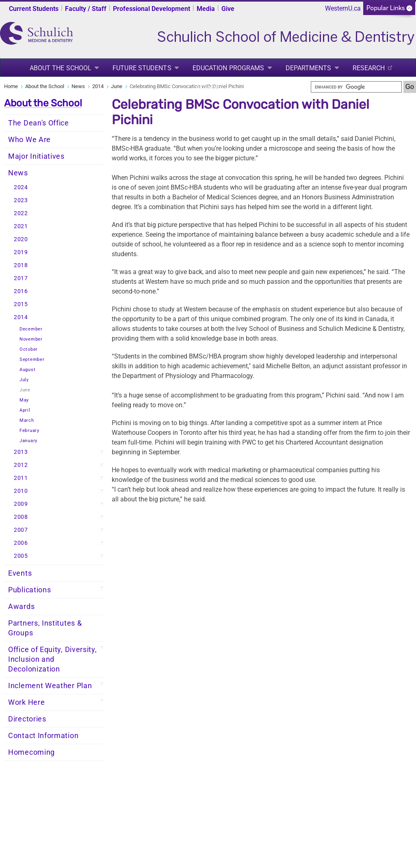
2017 (21, 278)
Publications (29, 590)
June (117, 86)
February (29, 431)
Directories (27, 719)
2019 (21, 252)
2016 (21, 291)
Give (228, 9)
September (32, 360)
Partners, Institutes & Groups (45, 628)
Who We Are (29, 140)
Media (206, 9)
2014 (98, 86)
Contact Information (43, 736)
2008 (21, 517)
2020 (21, 239)
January (28, 441)
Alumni (207, 87)
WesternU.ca (343, 8)
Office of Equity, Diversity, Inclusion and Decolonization (53, 659)
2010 (21, 491)
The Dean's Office (39, 123)
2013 (21, 452)
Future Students (142, 68)
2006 (21, 543)
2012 (21, 465)
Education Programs (229, 68)
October (29, 349)
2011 (21, 478)
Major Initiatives (36, 156)
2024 (21, 187)
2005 (21, 556)
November (31, 339)
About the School (61, 68)
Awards (21, 607)
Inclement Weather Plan (50, 686)
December (31, 329)
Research (369, 68)
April (25, 410)
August (27, 370)
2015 (21, 304)
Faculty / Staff (86, 9)
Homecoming (31, 752)
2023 (21, 200)
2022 (21, 213)
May (24, 400)
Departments (309, 68)
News (78, 86)
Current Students (34, 9)
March (27, 420)
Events (20, 573)
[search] (356, 87)
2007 (21, 530)
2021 (21, 226)
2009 (21, 504)
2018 (21, 265)
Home (11, 86)
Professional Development (152, 9)
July (24, 380)
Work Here (26, 702)
